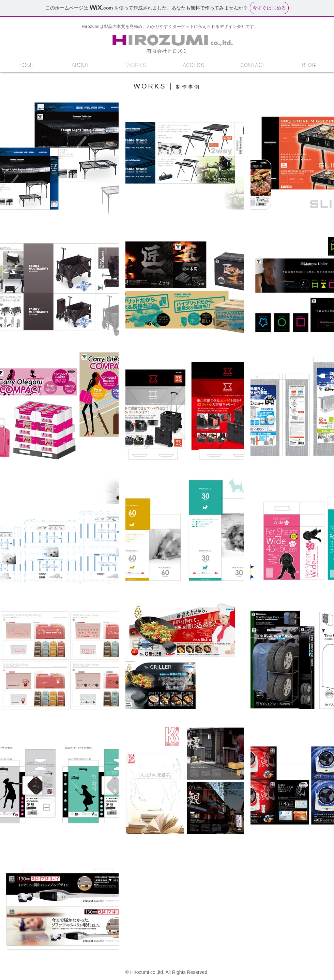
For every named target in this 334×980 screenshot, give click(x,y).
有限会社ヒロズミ (167, 51)
